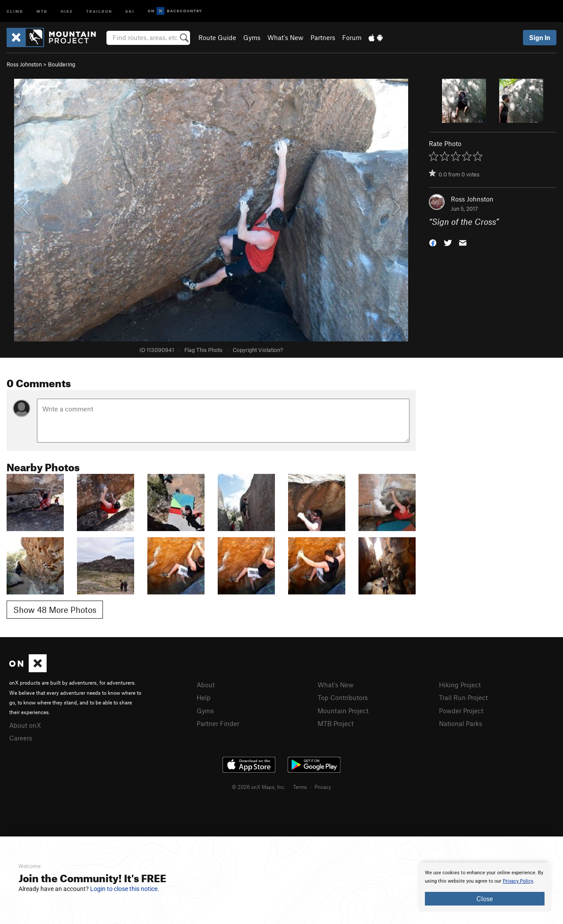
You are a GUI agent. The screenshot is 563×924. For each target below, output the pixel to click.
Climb (15, 11)
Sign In (540, 37)
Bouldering (62, 64)
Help (204, 697)
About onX (25, 725)
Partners (323, 37)
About (206, 685)
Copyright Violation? (258, 350)
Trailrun (99, 11)
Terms (300, 787)
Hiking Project (460, 685)
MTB (42, 11)
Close (485, 898)
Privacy (323, 787)
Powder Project (461, 711)
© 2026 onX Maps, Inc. (259, 787)
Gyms (252, 37)
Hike (67, 11)
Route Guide (217, 37)
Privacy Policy (518, 881)
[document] (485, 887)
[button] (433, 242)
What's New (285, 37)
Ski (130, 11)
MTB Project (336, 723)
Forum (352, 37)
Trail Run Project (463, 697)
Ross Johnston (24, 64)
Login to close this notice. (125, 889)
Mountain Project (343, 711)
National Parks (461, 723)
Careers (21, 738)
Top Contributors (343, 697)
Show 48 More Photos (55, 610)
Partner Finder (218, 723)
